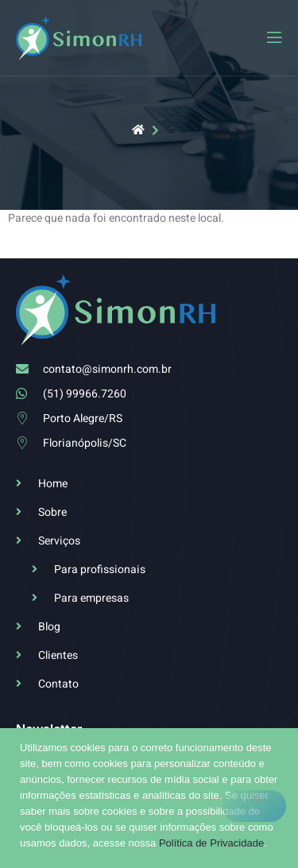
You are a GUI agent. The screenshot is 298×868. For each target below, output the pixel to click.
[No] (254, 806)
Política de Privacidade (211, 843)
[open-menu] (273, 38)
